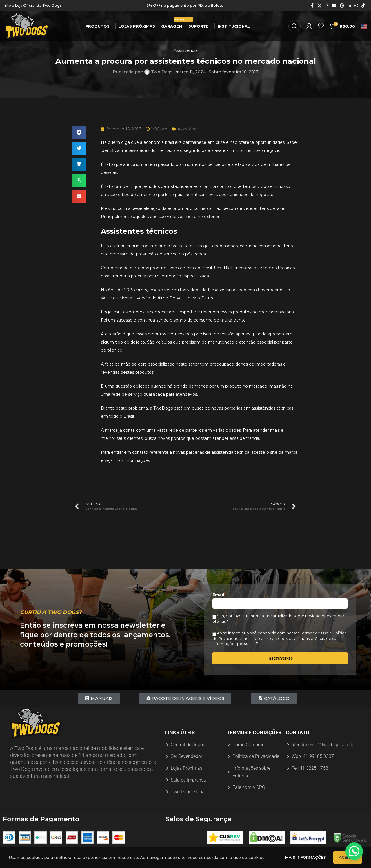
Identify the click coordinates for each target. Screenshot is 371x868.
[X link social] (319, 6)
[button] (79, 132)
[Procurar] (294, 26)
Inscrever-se (280, 658)
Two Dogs (162, 72)
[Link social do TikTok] (363, 6)
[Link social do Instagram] (327, 6)
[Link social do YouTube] (334, 6)
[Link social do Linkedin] (349, 6)
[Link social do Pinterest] (342, 6)
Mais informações (306, 858)
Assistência (186, 50)
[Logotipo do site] (27, 26)
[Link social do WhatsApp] (356, 6)
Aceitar (348, 859)
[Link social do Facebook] (312, 6)
